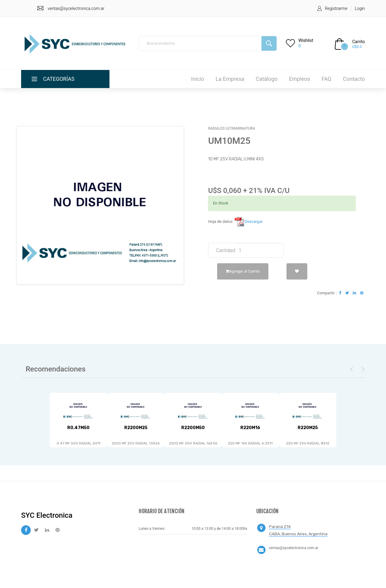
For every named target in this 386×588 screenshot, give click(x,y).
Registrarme (336, 8)
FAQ (326, 79)
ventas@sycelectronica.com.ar (76, 8)
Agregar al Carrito (243, 271)
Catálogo (267, 79)
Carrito (359, 42)
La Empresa (230, 79)
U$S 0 (357, 47)
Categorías (59, 79)
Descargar (248, 221)
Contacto (354, 79)
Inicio (198, 79)
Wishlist (306, 40)
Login (360, 8)
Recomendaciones (56, 369)
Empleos (299, 79)
